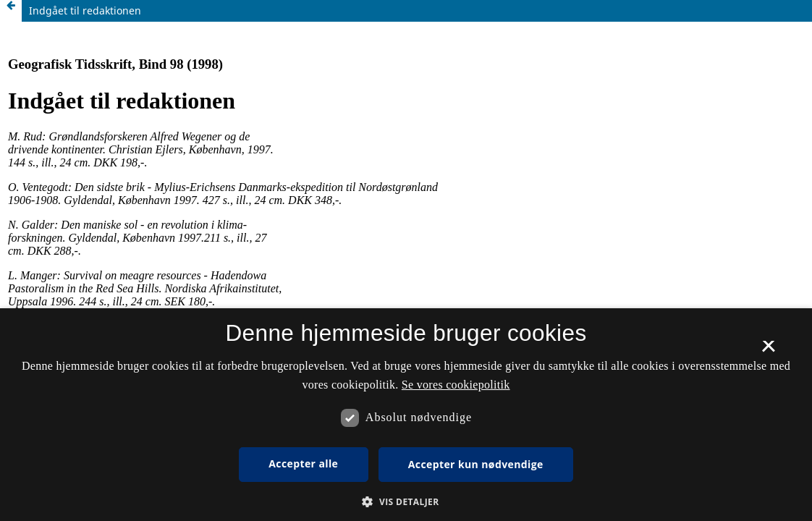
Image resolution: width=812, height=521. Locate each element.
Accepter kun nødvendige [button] (476, 464)
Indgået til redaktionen (85, 10)
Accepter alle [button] (303, 463)
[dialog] (406, 415)
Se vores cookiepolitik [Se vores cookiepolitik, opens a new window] (456, 385)
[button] (406, 502)
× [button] (768, 351)
